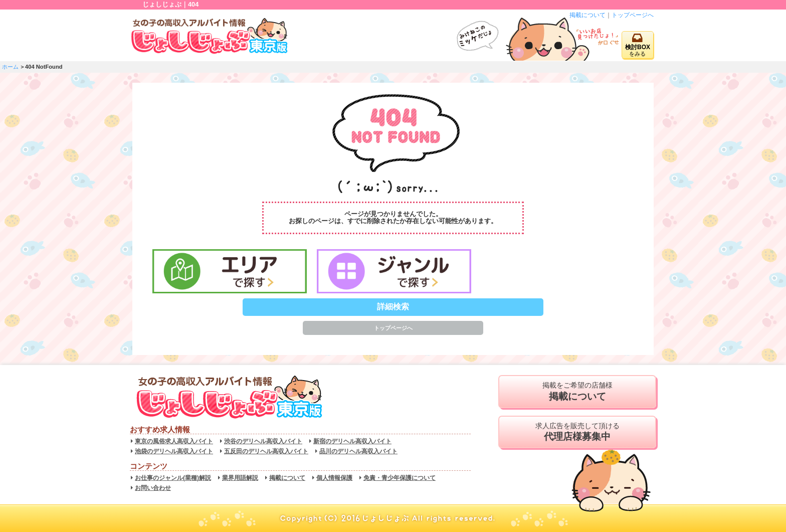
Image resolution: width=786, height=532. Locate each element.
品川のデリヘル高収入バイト (358, 451)
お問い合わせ (153, 488)
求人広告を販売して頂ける (577, 432)
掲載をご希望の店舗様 (577, 392)
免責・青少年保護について (400, 478)
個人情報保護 (334, 478)
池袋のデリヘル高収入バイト (174, 451)
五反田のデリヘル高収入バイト (266, 451)
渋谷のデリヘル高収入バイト (263, 441)
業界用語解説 (240, 478)
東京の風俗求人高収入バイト (174, 441)
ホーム (10, 67)
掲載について (587, 15)
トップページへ (633, 15)
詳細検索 (393, 307)
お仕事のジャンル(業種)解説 (173, 478)
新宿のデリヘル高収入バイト (352, 441)
